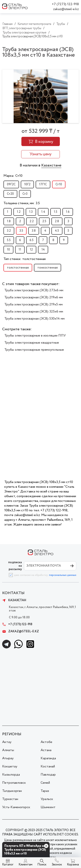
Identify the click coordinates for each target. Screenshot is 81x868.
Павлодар (48, 775)
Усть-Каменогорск (16, 807)
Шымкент (48, 807)
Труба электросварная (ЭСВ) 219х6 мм (34, 297)
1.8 (9, 221)
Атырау (8, 758)
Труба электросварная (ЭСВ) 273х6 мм (34, 290)
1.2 (19, 212)
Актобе (46, 742)
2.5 (44, 221)
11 (20, 250)
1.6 (68, 212)
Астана (46, 750)
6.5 (32, 240)
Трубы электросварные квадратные (32, 343)
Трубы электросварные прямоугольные (34, 350)
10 (8, 250)
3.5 (21, 231)
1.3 (31, 212)
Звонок (57, 865)
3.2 (9, 231)
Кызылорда (11, 775)
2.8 (57, 221)
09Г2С (11, 184)
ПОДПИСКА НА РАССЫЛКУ (15, 566)
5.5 (9, 240)
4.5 (57, 231)
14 (43, 250)
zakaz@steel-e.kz (66, 9)
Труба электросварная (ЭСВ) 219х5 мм (33, 304)
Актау (7, 742)
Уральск (47, 799)
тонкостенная (48, 268)
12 (31, 250)
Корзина (73, 865)
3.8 (34, 231)
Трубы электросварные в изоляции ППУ (35, 336)
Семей (45, 783)
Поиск (42, 865)
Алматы (8, 750)
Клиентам (25, 865)
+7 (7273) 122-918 (65, 4)
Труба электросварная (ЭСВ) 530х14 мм (34, 319)
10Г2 (27, 184)
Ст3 (25, 194)
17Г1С (43, 184)
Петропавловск (14, 783)
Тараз (45, 791)
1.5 (56, 212)
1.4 (43, 212)
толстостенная (18, 268)
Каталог (8, 865)
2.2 (32, 221)
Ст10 (59, 184)
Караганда (48, 758)
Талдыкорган (12, 791)
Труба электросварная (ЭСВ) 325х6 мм (34, 312)
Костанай (48, 766)
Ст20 (10, 194)
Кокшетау (10, 766)
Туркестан (10, 799)
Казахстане (51, 165)
